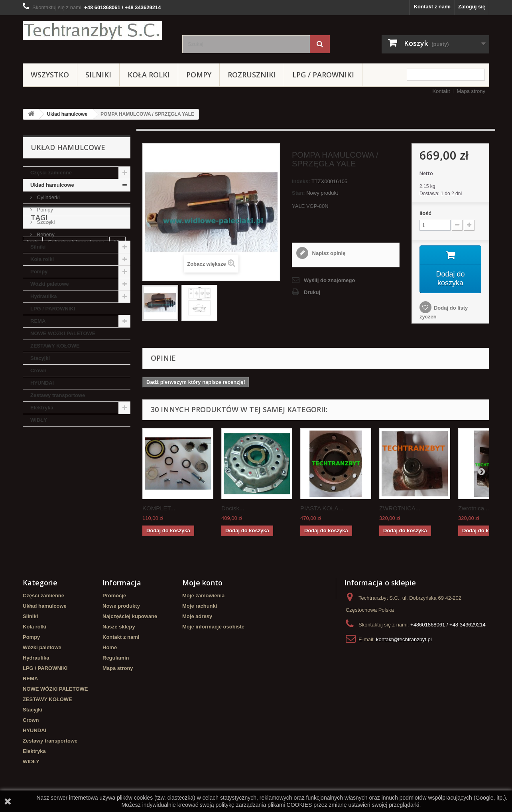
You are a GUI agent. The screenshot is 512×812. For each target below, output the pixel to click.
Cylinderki (48, 197)
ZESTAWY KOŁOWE (55, 346)
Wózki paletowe (50, 284)
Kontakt (441, 91)
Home (110, 647)
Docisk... (233, 508)
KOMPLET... (159, 508)
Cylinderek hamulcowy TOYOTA (66, 511)
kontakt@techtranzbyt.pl (404, 639)
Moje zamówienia (203, 596)
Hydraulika (43, 296)
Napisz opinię (328, 253)
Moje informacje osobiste (213, 627)
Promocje (114, 596)
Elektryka (42, 408)
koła (32, 499)
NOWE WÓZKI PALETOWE (63, 333)
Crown (38, 370)
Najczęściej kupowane (130, 616)
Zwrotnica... (474, 508)
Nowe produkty (121, 606)
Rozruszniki (252, 75)
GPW (52, 499)
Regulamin (116, 658)
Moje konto (202, 583)
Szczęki (45, 222)
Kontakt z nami (432, 7)
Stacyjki (40, 358)
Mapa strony (471, 91)
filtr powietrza (44, 487)
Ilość (425, 213)
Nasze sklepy (119, 627)
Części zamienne (51, 173)
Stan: (298, 193)
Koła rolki (149, 75)
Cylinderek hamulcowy (76, 475)
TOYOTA (110, 487)
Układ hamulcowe (67, 114)
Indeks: (301, 181)
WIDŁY (39, 420)
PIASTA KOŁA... (322, 508)
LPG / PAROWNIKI (323, 75)
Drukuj (312, 292)
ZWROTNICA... (400, 508)
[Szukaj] (320, 44)
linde (33, 475)
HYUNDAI (42, 383)
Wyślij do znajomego (329, 280)
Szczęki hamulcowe (92, 499)
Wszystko (50, 75)
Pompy (199, 75)
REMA (38, 321)
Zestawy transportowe (58, 395)
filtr (117, 475)
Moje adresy (197, 616)
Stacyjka (80, 487)
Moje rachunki (200, 606)
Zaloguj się (472, 7)
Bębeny (45, 234)
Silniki (98, 75)
